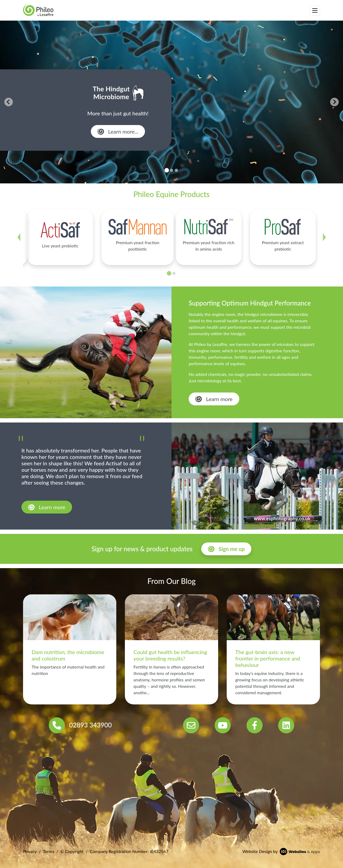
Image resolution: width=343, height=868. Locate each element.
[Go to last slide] (9, 102)
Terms (49, 851)
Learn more (219, 399)
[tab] (167, 170)
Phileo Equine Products (172, 194)
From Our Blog (171, 581)
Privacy (30, 851)
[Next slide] (334, 102)
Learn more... (123, 131)
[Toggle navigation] (315, 10)
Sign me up (232, 549)
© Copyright (72, 851)
